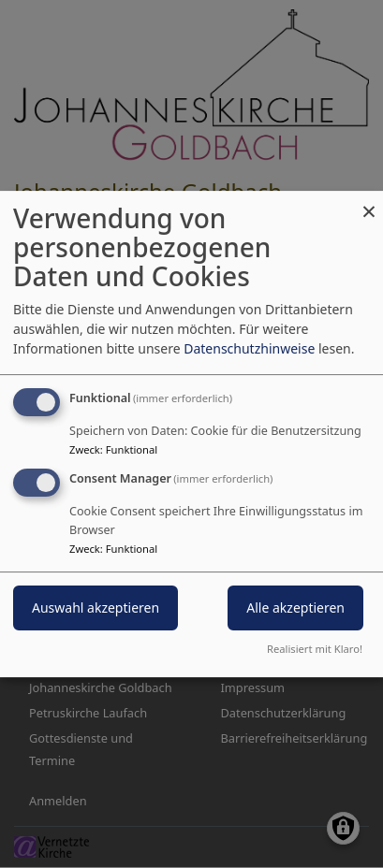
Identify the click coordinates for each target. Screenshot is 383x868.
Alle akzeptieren (295, 608)
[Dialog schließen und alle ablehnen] (369, 203)
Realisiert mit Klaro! (315, 649)
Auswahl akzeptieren (96, 608)
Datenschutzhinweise (249, 348)
